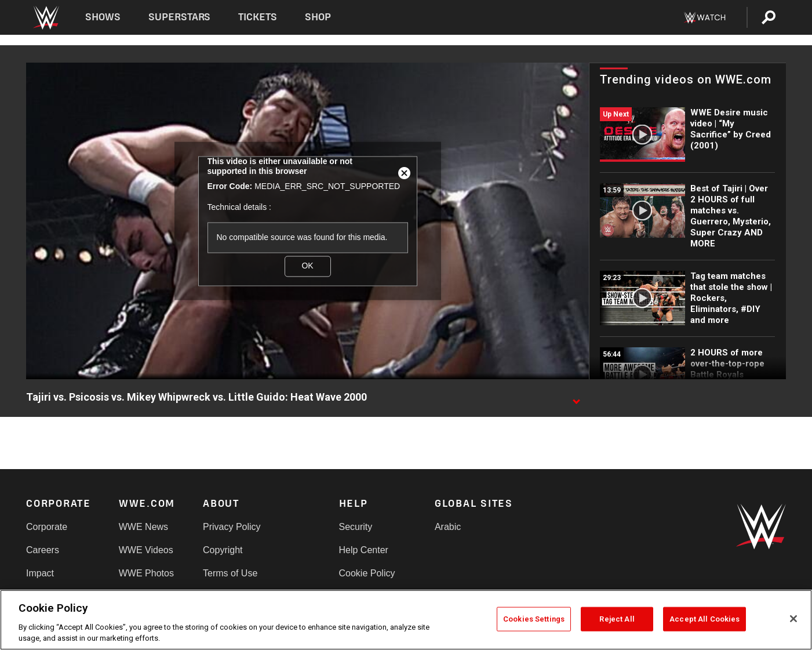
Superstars (180, 17)
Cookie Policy (367, 573)
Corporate (47, 527)
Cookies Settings (534, 619)
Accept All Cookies (704, 619)
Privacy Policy (232, 527)
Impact (40, 573)
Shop (318, 17)
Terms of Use (230, 573)
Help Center (364, 550)
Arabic (448, 527)
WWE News (143, 527)
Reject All (617, 619)
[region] (406, 620)
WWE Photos (146, 573)
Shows (103, 17)
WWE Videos (146, 550)
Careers (43, 550)
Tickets (258, 17)
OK (307, 266)
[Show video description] (576, 398)
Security (356, 527)
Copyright (223, 550)
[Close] (793, 619)
